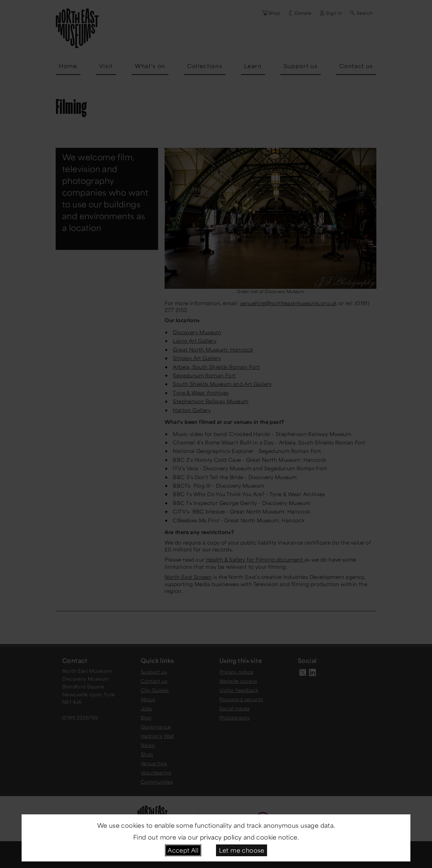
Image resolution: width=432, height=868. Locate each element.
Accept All (183, 850)
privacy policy (221, 837)
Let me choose (242, 850)
